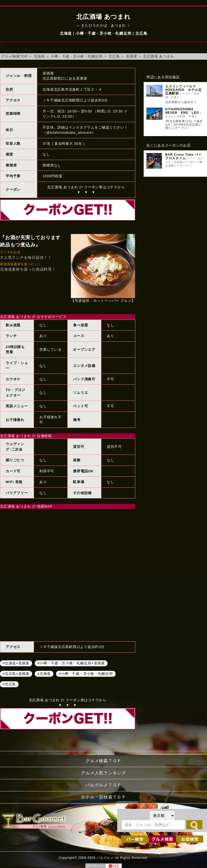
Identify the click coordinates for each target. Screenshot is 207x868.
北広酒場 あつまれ (158, 56)
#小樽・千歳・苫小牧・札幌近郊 (86, 674)
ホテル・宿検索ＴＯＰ (103, 797)
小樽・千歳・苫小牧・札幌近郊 (77, 56)
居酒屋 (131, 56)
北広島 (114, 56)
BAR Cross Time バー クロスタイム (183, 156)
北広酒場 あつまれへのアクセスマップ (68, 575)
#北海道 (44, 674)
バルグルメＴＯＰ (103, 785)
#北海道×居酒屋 (16, 663)
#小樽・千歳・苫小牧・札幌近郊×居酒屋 (71, 663)
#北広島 (9, 684)
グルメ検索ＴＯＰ (103, 761)
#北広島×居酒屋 (16, 674)
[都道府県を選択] (162, 816)
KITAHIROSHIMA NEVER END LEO (182, 111)
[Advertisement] (175, 214)
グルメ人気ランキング (103, 773)
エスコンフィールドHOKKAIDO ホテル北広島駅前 (183, 90)
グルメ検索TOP (14, 56)
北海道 (39, 56)
